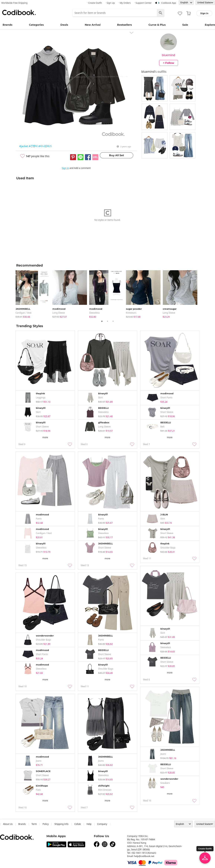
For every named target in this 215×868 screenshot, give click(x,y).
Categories (36, 25)
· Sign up (110, 3)
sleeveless (94, 313)
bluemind (169, 55)
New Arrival (93, 25)
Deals (64, 25)
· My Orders (125, 3)
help (89, 824)
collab (78, 824)
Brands (7, 25)
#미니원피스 (45, 146)
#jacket (24, 146)
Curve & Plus (157, 25)
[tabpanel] (34, 293)
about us (8, 824)
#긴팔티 (33, 146)
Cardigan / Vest (24, 313)
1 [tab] (102, 321)
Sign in (65, 168)
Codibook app (169, 3)
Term (34, 824)
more (45, 437)
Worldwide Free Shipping (14, 3)
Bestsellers (124, 25)
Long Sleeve (59, 313)
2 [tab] (108, 321)
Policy (46, 824)
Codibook (19, 12)
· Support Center (143, 3)
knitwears (131, 313)
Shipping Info (62, 824)
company (102, 824)
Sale (185, 25)
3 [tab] (113, 321)
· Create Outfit (94, 3)
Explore (210, 25)
